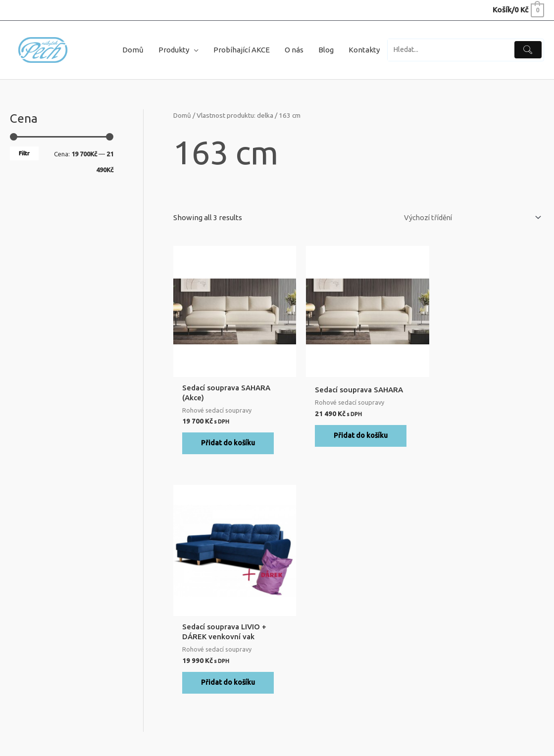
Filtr (24, 155)
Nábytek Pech (92, 729)
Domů (182, 118)
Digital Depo (528, 729)
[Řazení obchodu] (465, 220)
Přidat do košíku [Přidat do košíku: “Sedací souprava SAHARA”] (354, 438)
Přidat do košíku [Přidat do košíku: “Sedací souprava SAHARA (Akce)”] (228, 446)
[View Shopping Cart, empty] (518, 10)
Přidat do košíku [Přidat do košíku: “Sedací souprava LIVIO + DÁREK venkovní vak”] (481, 446)
